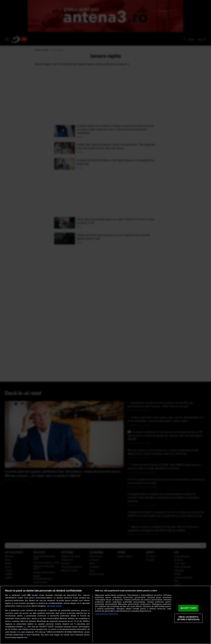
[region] (105, 615)
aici (25, 627)
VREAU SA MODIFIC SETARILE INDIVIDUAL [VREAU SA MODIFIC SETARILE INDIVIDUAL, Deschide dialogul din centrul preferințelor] (189, 618)
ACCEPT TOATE (189, 608)
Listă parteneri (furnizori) (106, 614)
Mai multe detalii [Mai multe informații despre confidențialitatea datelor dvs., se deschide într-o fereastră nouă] (54, 606)
